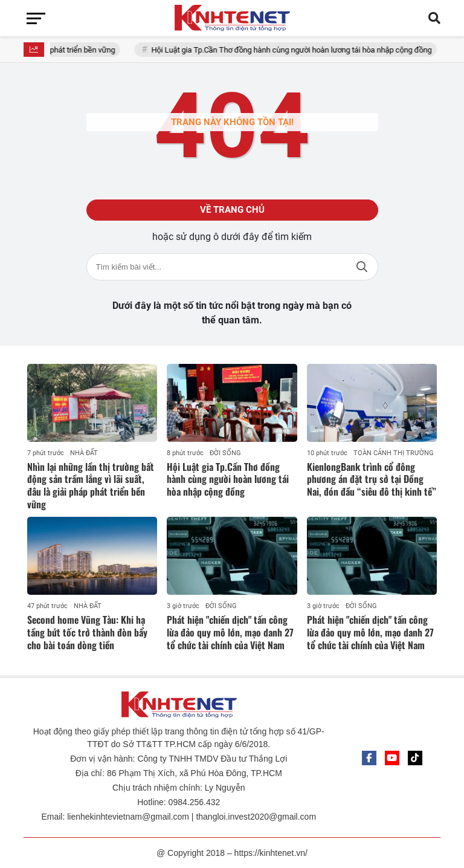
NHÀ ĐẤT (84, 453)
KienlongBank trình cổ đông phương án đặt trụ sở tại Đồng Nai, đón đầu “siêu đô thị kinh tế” (372, 479)
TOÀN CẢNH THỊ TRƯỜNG (394, 453)
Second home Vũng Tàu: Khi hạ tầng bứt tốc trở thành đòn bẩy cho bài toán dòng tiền (87, 632)
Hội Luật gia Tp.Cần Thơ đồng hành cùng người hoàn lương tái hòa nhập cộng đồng (298, 50)
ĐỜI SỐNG (225, 453)
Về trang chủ (232, 210)
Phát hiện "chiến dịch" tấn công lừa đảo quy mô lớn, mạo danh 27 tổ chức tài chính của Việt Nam (230, 632)
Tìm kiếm (362, 267)
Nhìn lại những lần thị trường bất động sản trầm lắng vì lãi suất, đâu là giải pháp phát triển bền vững (91, 485)
